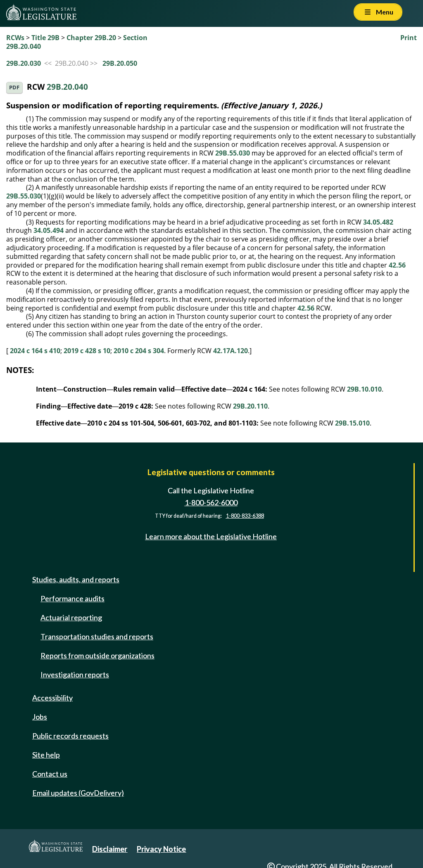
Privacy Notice (161, 849)
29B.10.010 (364, 389)
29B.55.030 (233, 153)
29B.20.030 (24, 63)
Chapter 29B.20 (91, 38)
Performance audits (72, 598)
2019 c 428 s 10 (87, 351)
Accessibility (52, 698)
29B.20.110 (250, 406)
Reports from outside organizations (97, 655)
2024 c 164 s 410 (35, 351)
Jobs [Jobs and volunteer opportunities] (40, 717)
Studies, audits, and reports (76, 579)
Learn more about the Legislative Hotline (211, 536)
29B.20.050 (120, 63)
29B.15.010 (352, 423)
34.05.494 (49, 230)
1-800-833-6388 (245, 516)
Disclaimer (110, 849)
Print (409, 38)
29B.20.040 (67, 87)
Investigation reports (75, 674)
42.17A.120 (231, 351)
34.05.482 (378, 222)
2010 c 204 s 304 (139, 351)
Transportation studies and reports (97, 636)
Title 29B (45, 38)
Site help (46, 755)
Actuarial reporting (71, 617)
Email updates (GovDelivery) (78, 793)
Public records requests (70, 736)
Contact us (50, 774)
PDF (14, 87)
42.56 (397, 265)
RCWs (15, 38)
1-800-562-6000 (211, 502)
